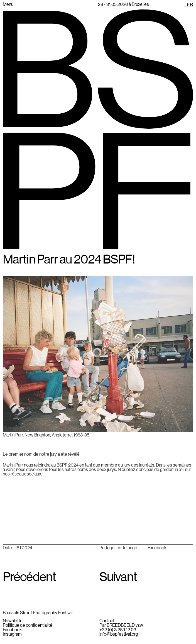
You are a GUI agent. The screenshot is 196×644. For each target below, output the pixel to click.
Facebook (157, 548)
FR (190, 4)
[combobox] (189, 4)
